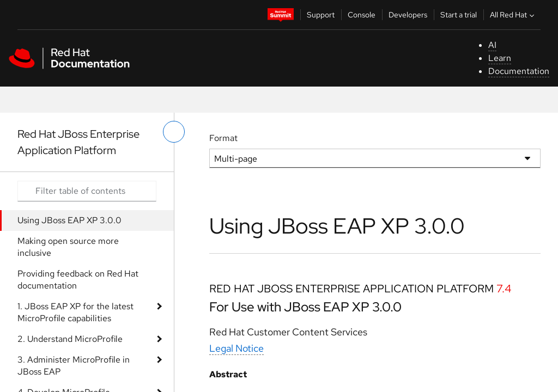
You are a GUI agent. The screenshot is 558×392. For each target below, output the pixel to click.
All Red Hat (513, 15)
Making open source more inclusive (68, 247)
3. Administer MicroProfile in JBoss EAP (74, 366)
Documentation (519, 71)
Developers (408, 15)
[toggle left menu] (174, 132)
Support (321, 15)
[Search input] (87, 191)
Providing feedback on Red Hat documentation (78, 280)
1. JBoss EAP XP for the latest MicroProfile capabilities (75, 312)
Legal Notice (236, 348)
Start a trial (459, 15)
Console (362, 15)
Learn (500, 58)
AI (492, 45)
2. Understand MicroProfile (70, 339)
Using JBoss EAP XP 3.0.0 (69, 220)
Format (223, 138)
